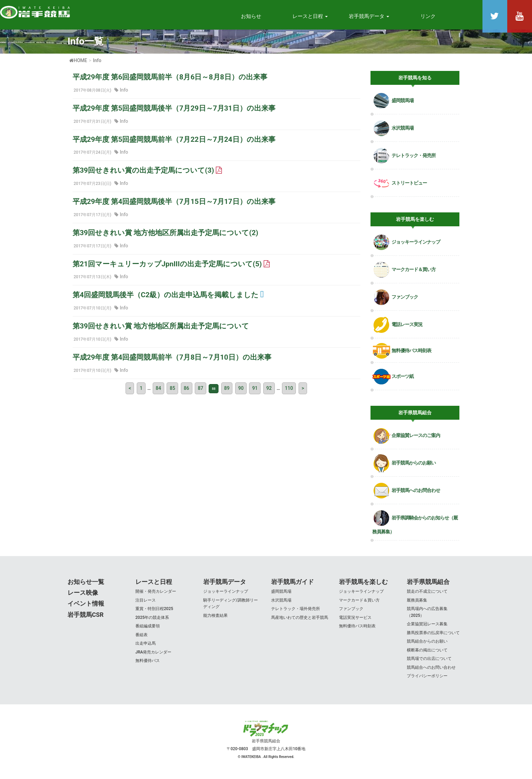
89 (227, 391)
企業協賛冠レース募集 (427, 627)
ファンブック (351, 612)
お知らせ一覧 (86, 584)
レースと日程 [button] (310, 16)
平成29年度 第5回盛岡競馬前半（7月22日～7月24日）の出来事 (174, 142)
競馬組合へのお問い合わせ (431, 670)
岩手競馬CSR (85, 618)
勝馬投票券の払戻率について (433, 635)
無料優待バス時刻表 (357, 629)
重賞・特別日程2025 (154, 612)
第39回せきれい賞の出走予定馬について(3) (147, 173)
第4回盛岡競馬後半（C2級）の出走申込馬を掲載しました (168, 298)
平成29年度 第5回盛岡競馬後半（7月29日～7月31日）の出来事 (174, 111)
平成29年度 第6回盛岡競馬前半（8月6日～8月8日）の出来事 (170, 80)
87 (201, 391)
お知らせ (251, 16)
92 (269, 391)
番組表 (141, 638)
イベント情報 (86, 606)
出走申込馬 (146, 646)
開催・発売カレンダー (156, 594)
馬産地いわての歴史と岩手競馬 (300, 620)
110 (289, 391)
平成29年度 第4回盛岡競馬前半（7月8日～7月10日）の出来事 (172, 360)
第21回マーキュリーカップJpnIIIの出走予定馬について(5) (171, 267)
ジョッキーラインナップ (226, 594)
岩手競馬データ (225, 584)
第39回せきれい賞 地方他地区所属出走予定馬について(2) (165, 236)
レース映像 (83, 596)
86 (187, 391)
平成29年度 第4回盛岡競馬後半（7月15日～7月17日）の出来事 (174, 205)
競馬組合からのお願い (427, 644)
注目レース (146, 603)
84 (158, 391)
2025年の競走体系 (152, 620)
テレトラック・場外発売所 (296, 612)
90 (241, 391)
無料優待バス (148, 664)
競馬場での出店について (429, 662)
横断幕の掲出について (427, 653)
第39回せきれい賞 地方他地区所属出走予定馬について (161, 329)
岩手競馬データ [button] (369, 16)
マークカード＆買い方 (359, 603)
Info (124, 93)
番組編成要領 (148, 629)
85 (172, 391)
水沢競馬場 (281, 603)
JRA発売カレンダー (153, 655)
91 (255, 391)
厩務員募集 (417, 603)
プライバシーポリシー (427, 679)
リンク (428, 16)
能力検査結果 (215, 618)
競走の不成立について (427, 594)
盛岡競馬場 (281, 594)
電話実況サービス (355, 620)
